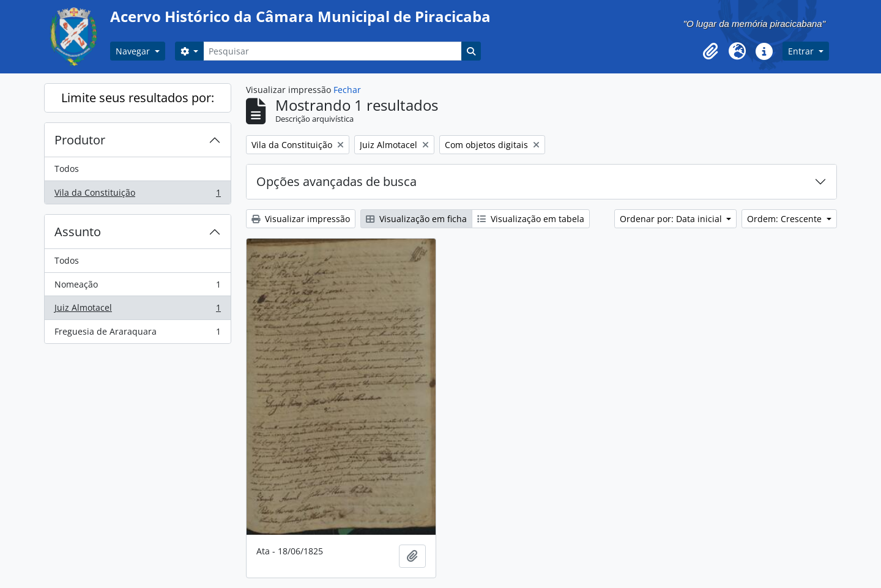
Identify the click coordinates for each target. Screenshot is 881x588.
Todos (67, 169)
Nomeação (137, 287)
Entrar (802, 51)
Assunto (78, 232)
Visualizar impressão (301, 219)
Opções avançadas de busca (336, 181)
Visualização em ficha (416, 219)
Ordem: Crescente (786, 219)
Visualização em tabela (531, 219)
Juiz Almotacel (137, 310)
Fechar (347, 90)
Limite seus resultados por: (138, 98)
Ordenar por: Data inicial (672, 219)
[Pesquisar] (332, 51)
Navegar (134, 51)
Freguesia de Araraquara (137, 334)
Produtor (80, 140)
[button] (710, 51)
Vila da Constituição (137, 195)
